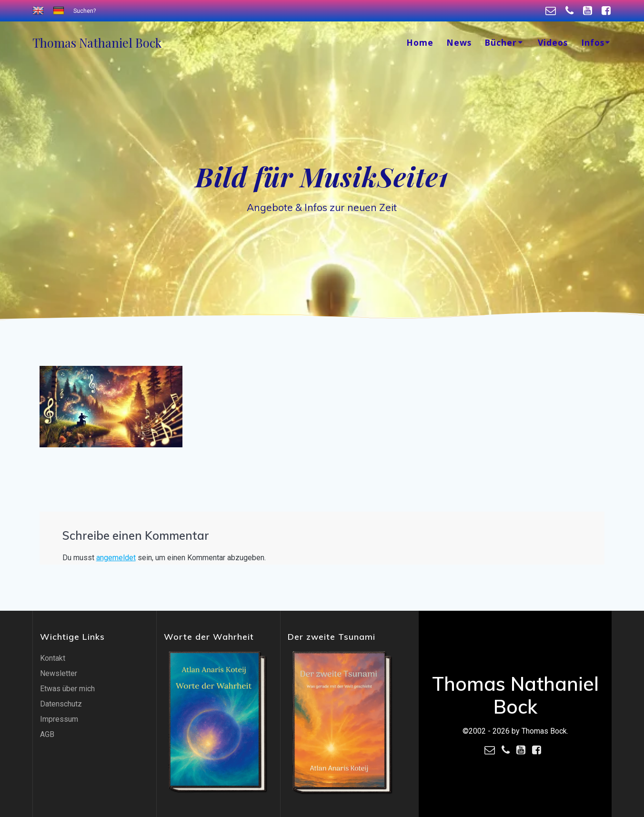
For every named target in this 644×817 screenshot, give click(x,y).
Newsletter (59, 673)
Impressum (59, 719)
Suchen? (85, 11)
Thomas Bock (97, 43)
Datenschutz (61, 704)
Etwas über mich (67, 689)
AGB (47, 734)
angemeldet (116, 558)
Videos (553, 42)
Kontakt (53, 658)
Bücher (501, 42)
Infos (593, 42)
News (459, 42)
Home (420, 42)
